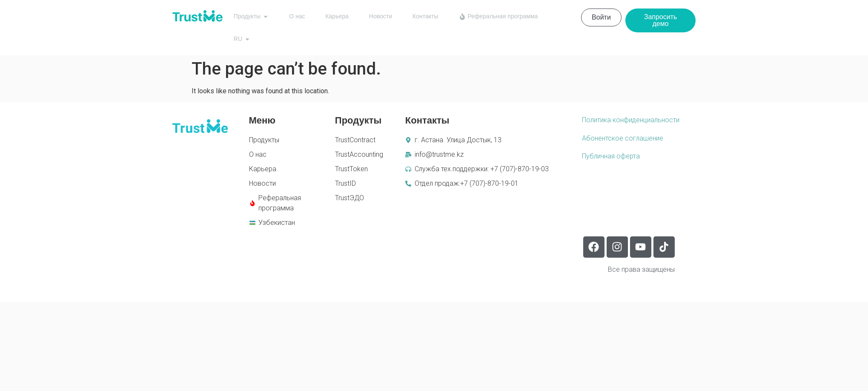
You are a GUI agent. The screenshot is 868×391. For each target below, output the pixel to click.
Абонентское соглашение (623, 138)
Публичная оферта (611, 156)
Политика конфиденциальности (631, 120)
